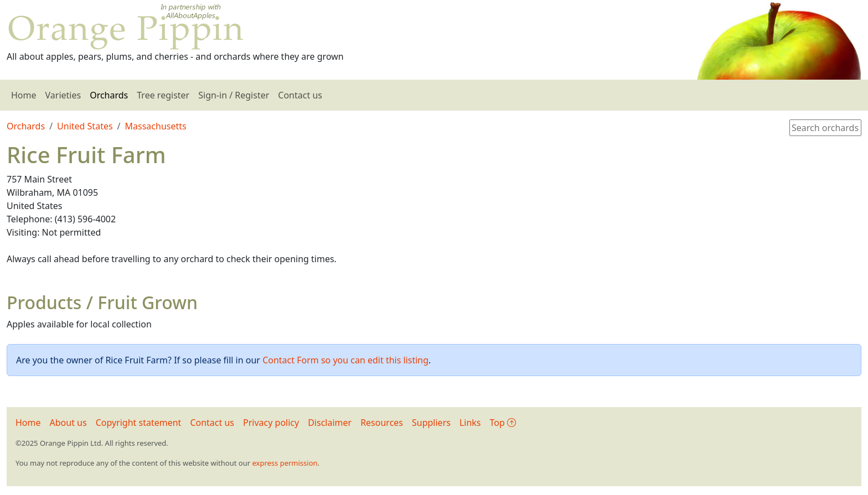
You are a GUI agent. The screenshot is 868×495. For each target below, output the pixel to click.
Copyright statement (139, 423)
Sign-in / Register (234, 95)
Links (470, 423)
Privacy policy (271, 423)
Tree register (163, 95)
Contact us (300, 95)
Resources (382, 423)
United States (85, 126)
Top (503, 423)
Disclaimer (330, 423)
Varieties (63, 95)
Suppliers (431, 423)
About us (68, 423)
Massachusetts (156, 126)
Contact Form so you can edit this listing (345, 360)
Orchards (109, 95)
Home (24, 95)
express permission (285, 463)
